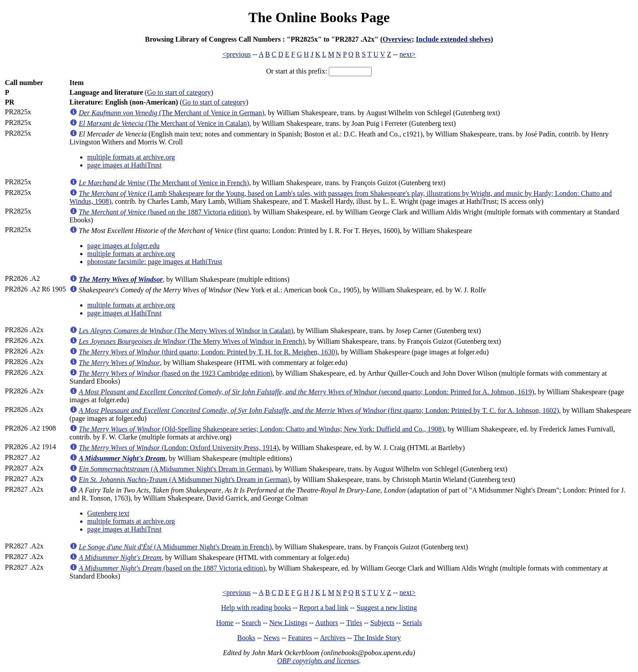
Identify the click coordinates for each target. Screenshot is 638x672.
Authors (327, 623)
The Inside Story (377, 638)
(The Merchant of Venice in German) (172, 113)
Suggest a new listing (387, 608)
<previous (237, 54)
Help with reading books (256, 608)
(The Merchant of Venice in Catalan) (164, 123)
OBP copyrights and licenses (318, 661)
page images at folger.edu (124, 246)
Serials (412, 623)
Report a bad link (324, 608)
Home (225, 623)
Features (300, 638)
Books (246, 638)
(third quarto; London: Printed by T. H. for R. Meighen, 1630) (208, 352)
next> (408, 54)
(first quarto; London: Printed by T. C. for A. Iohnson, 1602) (319, 410)
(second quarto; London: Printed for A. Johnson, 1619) (307, 392)
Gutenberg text (108, 513)
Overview (397, 39)
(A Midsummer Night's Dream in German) (175, 469)
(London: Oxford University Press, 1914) (179, 448)
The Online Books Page (319, 17)
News (272, 638)
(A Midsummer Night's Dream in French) (175, 547)
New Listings (288, 623)
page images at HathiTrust (124, 165)
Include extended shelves (453, 39)
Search (252, 623)
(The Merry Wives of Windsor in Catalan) (186, 331)
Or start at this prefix (296, 71)
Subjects (382, 623)
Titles (354, 623)
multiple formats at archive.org (131, 157)
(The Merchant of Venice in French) (164, 183)
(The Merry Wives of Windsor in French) (192, 341)
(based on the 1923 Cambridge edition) (176, 373)
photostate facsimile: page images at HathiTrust (155, 262)
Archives (333, 638)
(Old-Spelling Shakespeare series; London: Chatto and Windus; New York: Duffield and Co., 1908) (261, 429)
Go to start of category (179, 92)
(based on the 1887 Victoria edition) (164, 212)
